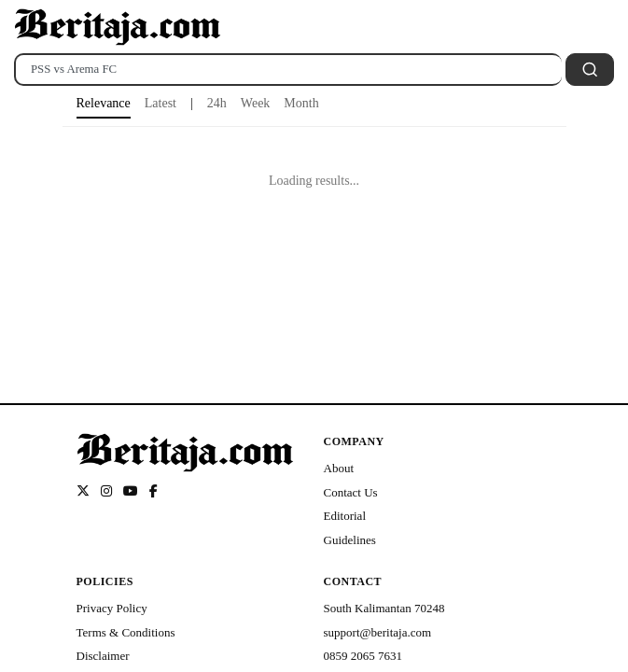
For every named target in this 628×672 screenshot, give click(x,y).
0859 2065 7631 (363, 656)
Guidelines (350, 540)
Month (301, 103)
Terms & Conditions (126, 632)
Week (256, 103)
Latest (160, 103)
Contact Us (351, 492)
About (339, 468)
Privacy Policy (112, 608)
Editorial (345, 516)
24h (217, 103)
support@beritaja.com (378, 632)
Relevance (104, 103)
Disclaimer (103, 656)
